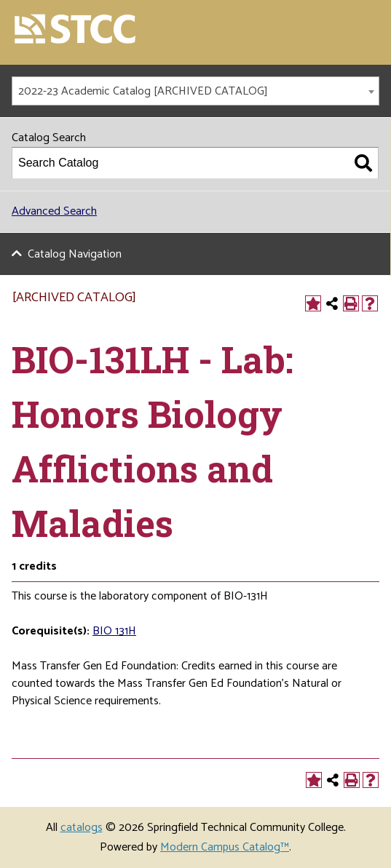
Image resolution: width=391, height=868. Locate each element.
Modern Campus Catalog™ (225, 847)
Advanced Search (54, 211)
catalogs (82, 828)
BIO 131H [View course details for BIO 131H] (114, 631)
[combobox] (195, 91)
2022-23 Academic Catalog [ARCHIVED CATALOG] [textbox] (143, 91)
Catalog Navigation (75, 254)
